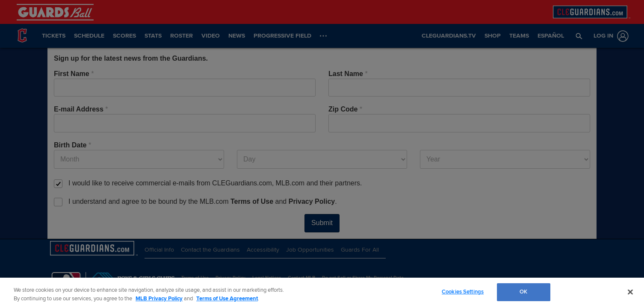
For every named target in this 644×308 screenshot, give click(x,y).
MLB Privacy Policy (159, 299)
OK (523, 292)
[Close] (630, 292)
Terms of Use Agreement (227, 299)
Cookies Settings (463, 292)
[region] (322, 293)
